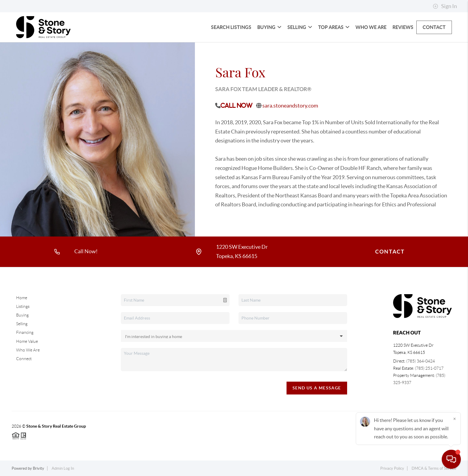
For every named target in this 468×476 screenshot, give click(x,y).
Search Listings (231, 27)
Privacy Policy (392, 468)
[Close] (455, 419)
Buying (269, 27)
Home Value (27, 341)
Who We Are (371, 27)
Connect (24, 359)
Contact (434, 27)
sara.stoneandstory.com (290, 106)
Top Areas (334, 27)
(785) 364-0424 (421, 361)
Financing (25, 332)
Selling (300, 27)
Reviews (403, 27)
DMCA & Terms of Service (434, 468)
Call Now (236, 106)
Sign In (445, 6)
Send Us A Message (317, 388)
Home (22, 298)
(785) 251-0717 (429, 368)
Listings (23, 306)
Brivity (39, 468)
